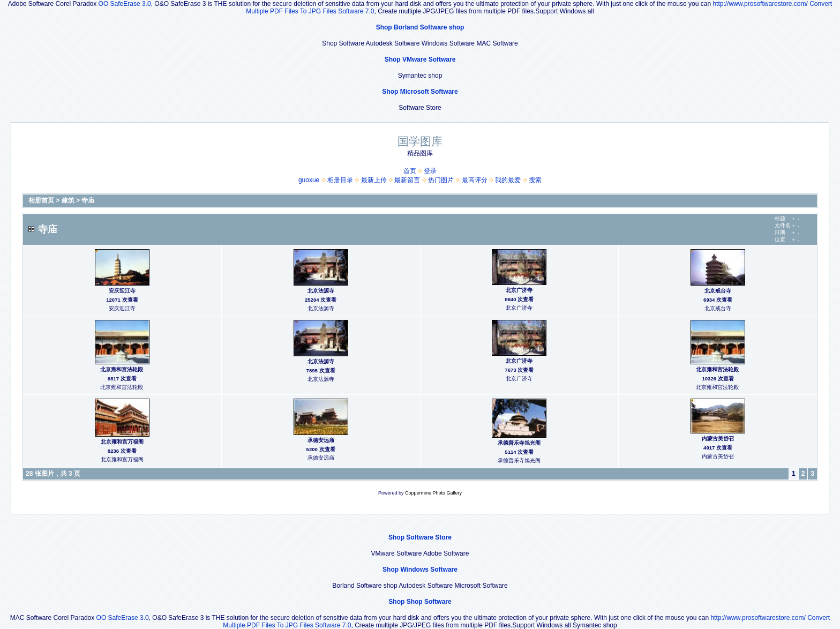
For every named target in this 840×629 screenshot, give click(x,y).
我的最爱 (508, 180)
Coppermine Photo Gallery (433, 493)
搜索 (535, 180)
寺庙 (88, 200)
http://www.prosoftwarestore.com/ (760, 4)
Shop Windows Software (420, 570)
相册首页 (41, 200)
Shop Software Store (420, 537)
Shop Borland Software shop (420, 27)
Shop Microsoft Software (420, 92)
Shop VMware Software (420, 59)
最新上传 (374, 180)
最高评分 (475, 180)
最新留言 (407, 180)
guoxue (309, 180)
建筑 (68, 200)
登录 (430, 171)
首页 (410, 171)
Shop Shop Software (420, 602)
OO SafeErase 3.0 (125, 4)
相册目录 (340, 180)
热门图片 (441, 180)
